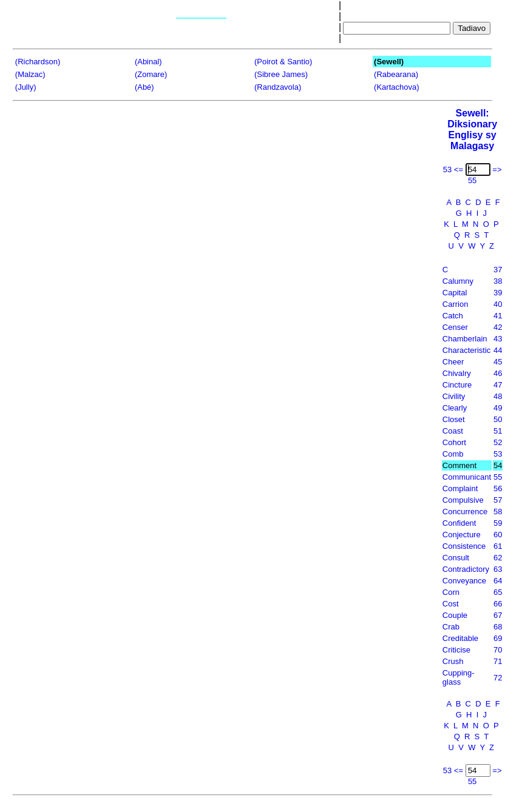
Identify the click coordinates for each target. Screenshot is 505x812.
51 (498, 431)
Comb (453, 454)
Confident (459, 523)
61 (498, 546)
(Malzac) (30, 74)
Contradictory (466, 569)
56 (498, 488)
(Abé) (144, 87)
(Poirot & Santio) (283, 62)
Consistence (464, 546)
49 (498, 408)
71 (498, 661)
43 (498, 339)
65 (498, 592)
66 (498, 604)
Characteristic (466, 350)
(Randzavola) (278, 87)
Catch (453, 316)
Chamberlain (465, 339)
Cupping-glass (459, 677)
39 (498, 293)
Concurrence (465, 512)
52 (498, 442)
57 (498, 500)
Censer (455, 327)
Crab (451, 627)
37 (498, 270)
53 (498, 454)
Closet (454, 419)
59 (498, 523)
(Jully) (26, 87)
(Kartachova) (396, 87)
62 (498, 558)
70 (498, 650)
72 (498, 678)
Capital (455, 293)
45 (498, 362)
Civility (454, 396)
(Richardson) (38, 62)
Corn (451, 592)
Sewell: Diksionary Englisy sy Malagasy (472, 129)
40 (498, 304)
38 (498, 281)
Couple (455, 615)
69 (498, 638)
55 (498, 477)
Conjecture (462, 535)
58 (498, 512)
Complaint (460, 488)
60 (498, 535)
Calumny (458, 281)
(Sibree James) (281, 74)
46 (498, 373)
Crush (453, 661)
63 (498, 569)
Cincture (457, 385)
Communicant (467, 477)
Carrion (456, 304)
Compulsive (463, 500)
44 (498, 350)
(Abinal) (148, 62)
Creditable (460, 638)
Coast (453, 431)
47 (498, 385)
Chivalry (457, 373)
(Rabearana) (396, 74)
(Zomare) (151, 74)
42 (498, 327)
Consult (456, 558)
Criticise (456, 650)
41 (498, 316)
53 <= (453, 169)
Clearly (455, 408)
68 (498, 627)
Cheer (453, 362)
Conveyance (464, 581)
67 (498, 615)
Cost (451, 604)
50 (498, 419)
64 (498, 581)
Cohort (454, 442)
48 (498, 396)
